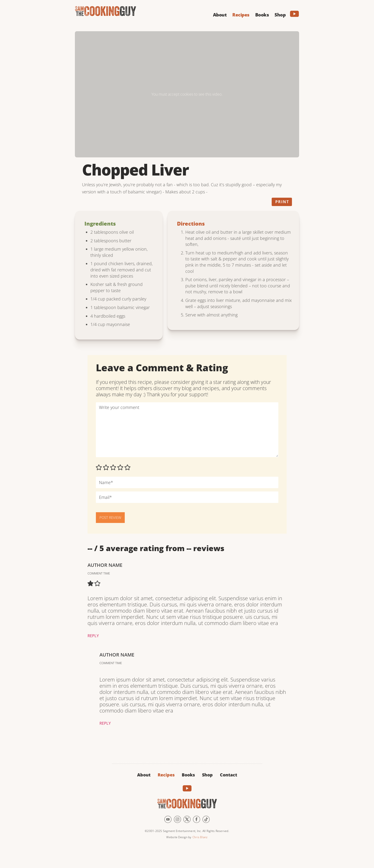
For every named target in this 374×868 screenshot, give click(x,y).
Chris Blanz (200, 837)
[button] (220, 14)
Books (188, 775)
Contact (229, 775)
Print (282, 202)
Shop (207, 775)
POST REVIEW (110, 517)
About (144, 775)
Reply (93, 636)
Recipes (166, 775)
